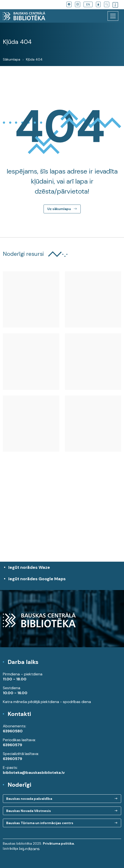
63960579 (12, 745)
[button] (98, 4)
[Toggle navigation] (113, 16)
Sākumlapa (12, 59)
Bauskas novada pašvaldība (29, 799)
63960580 (13, 731)
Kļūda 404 (34, 59)
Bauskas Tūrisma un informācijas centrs (40, 823)
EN (88, 4)
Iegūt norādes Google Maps (63, 581)
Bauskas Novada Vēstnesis (29, 811)
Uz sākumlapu (62, 209)
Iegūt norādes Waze (29, 567)
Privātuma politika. (59, 843)
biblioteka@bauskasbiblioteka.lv (34, 773)
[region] (62, 518)
